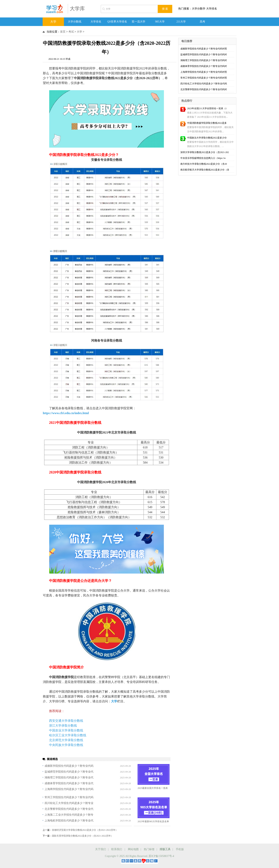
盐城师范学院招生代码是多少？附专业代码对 (204, 55)
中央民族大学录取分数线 (66, 745)
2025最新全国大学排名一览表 (153, 788)
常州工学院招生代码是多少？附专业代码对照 (204, 78)
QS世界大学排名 (117, 22)
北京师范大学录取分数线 (66, 740)
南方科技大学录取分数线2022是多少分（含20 (204, 164)
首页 (63, 32)
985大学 (160, 22)
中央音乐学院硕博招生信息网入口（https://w (203, 158)
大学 (53, 22)
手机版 (180, 849)
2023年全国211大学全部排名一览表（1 (207, 108)
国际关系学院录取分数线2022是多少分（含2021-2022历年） (83, 836)
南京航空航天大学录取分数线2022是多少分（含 (205, 170)
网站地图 (133, 849)
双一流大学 (139, 22)
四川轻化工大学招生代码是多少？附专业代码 (204, 84)
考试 (71, 32)
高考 (202, 22)
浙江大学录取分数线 (63, 726)
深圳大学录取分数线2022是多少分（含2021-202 (205, 152)
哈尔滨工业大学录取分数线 (68, 735)
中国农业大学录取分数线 (66, 730)
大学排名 (96, 22)
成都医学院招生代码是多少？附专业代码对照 (204, 49)
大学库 (77, 9)
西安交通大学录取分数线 (66, 721)
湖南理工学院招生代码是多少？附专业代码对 (204, 60)
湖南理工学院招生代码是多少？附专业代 (69, 778)
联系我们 (117, 849)
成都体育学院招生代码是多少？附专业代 (69, 783)
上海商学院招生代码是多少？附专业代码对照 (204, 72)
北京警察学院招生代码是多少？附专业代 (69, 809)
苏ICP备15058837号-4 (161, 856)
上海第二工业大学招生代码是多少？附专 (69, 815)
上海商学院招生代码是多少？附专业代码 (69, 789)
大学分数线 (75, 22)
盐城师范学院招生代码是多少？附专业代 (69, 772)
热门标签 (149, 849)
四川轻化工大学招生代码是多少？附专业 (69, 803)
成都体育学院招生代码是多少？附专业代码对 (204, 66)
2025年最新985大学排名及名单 (153, 821)
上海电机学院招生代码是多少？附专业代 (69, 821)
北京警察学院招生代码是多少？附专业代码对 (204, 89)
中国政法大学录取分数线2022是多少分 (207, 138)
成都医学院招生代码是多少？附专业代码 (69, 766)
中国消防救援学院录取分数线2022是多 (207, 123)
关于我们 (101, 849)
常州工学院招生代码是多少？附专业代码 (69, 797)
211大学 (181, 22)
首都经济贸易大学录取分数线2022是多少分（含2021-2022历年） (85, 830)
